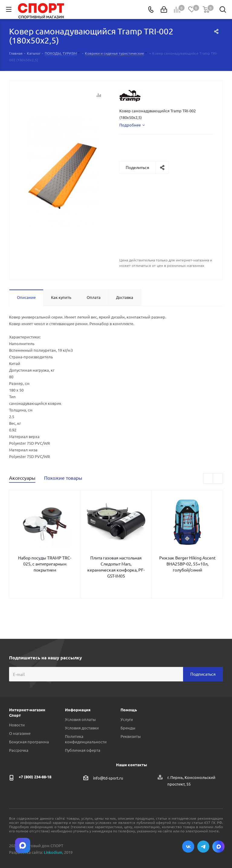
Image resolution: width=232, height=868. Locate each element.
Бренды (128, 728)
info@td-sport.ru (108, 778)
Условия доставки (82, 728)
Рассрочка (19, 750)
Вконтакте (188, 847)
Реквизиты (131, 736)
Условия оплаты (80, 719)
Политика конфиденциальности (86, 739)
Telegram (203, 847)
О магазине (20, 733)
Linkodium (53, 852)
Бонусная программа (29, 742)
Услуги (127, 719)
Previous (208, 479)
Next (218, 479)
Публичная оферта (83, 750)
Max (218, 847)
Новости (17, 725)
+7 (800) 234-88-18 (35, 777)
